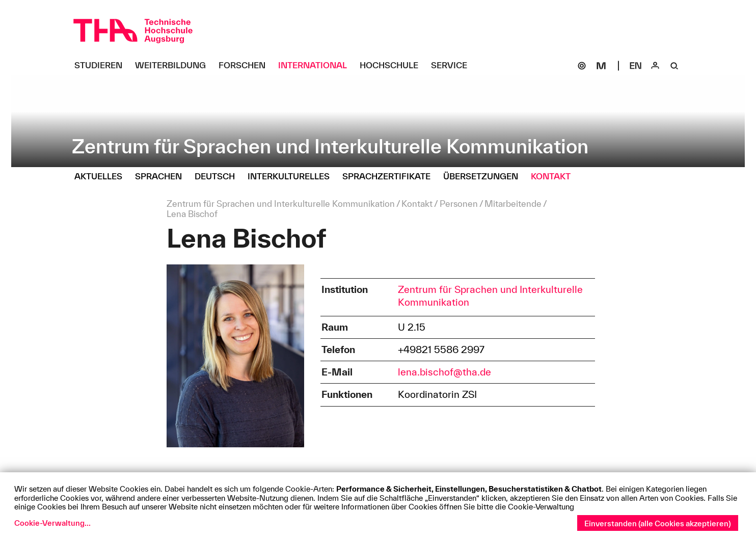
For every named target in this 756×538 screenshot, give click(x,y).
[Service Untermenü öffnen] (453, 66)
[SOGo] (582, 66)
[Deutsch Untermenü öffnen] (219, 177)
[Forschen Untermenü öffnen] (246, 66)
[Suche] (674, 66)
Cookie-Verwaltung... (52, 523)
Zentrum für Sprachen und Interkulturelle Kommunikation (490, 296)
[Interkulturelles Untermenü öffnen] (292, 177)
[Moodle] (601, 66)
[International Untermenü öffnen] (316, 66)
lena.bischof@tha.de (444, 372)
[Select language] (636, 66)
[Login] (655, 66)
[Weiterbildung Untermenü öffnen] (174, 66)
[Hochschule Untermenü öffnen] (393, 66)
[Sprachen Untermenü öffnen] (162, 177)
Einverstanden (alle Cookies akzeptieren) (658, 523)
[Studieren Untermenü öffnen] (102, 66)
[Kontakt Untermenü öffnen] (555, 177)
